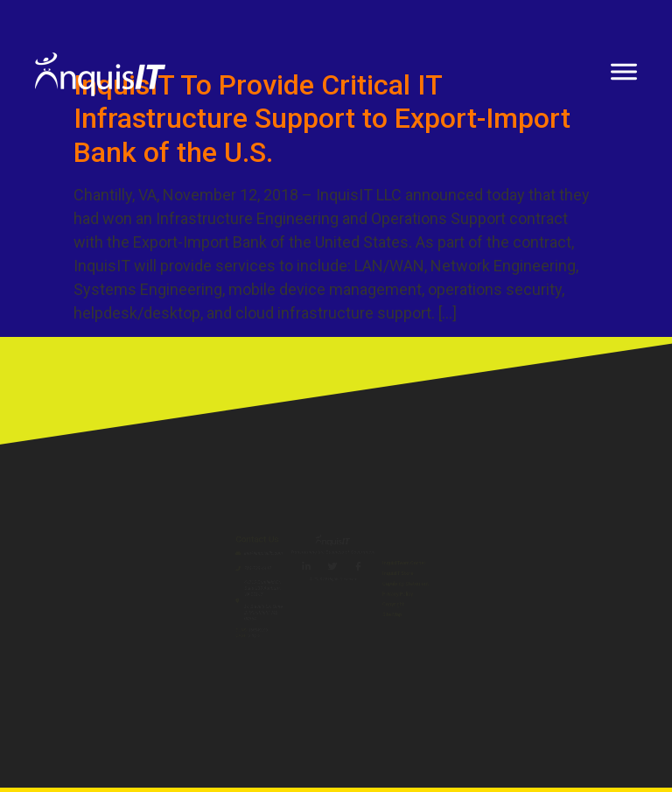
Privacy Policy (519, 609)
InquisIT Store (520, 548)
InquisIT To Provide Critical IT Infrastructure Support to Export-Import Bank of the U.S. (322, 119)
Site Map (503, 670)
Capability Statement (542, 579)
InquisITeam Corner (538, 518)
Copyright (506, 639)
